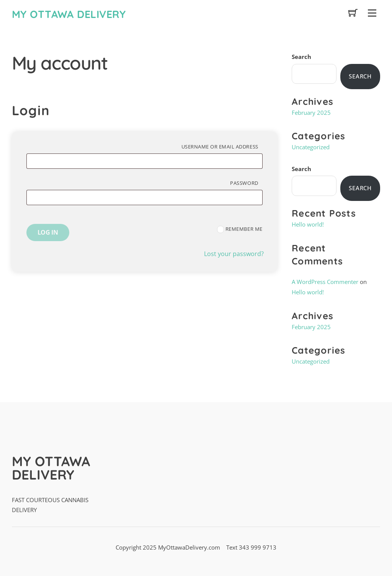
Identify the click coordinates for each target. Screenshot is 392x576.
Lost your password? (234, 254)
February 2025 (311, 113)
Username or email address (222, 146)
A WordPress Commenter (325, 282)
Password (246, 183)
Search (301, 57)
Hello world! (308, 224)
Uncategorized (311, 147)
